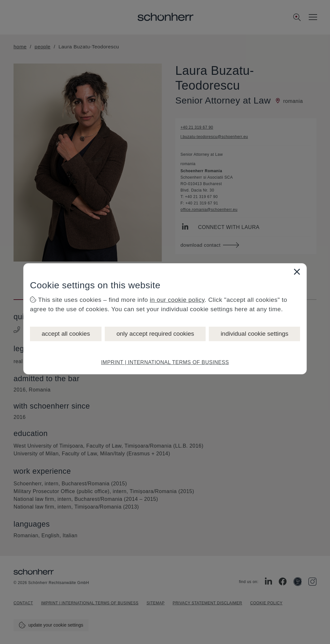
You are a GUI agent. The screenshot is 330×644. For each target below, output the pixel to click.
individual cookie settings (255, 334)
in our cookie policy (177, 300)
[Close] (297, 272)
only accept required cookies (155, 334)
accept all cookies (66, 334)
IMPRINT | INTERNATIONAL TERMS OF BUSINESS (165, 362)
